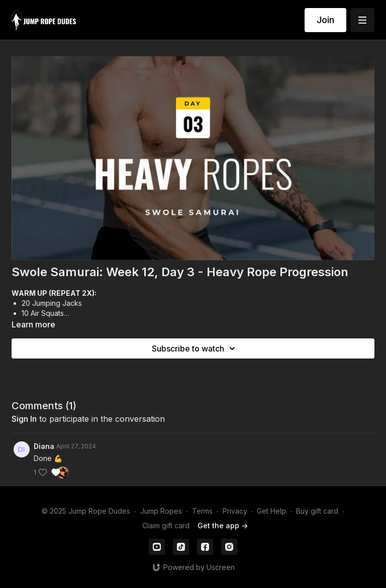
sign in (24, 419)
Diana (44, 446)
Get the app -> (223, 525)
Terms (202, 511)
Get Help (271, 511)
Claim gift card (166, 525)
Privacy (235, 511)
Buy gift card (317, 511)
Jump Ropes (161, 511)
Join (325, 20)
